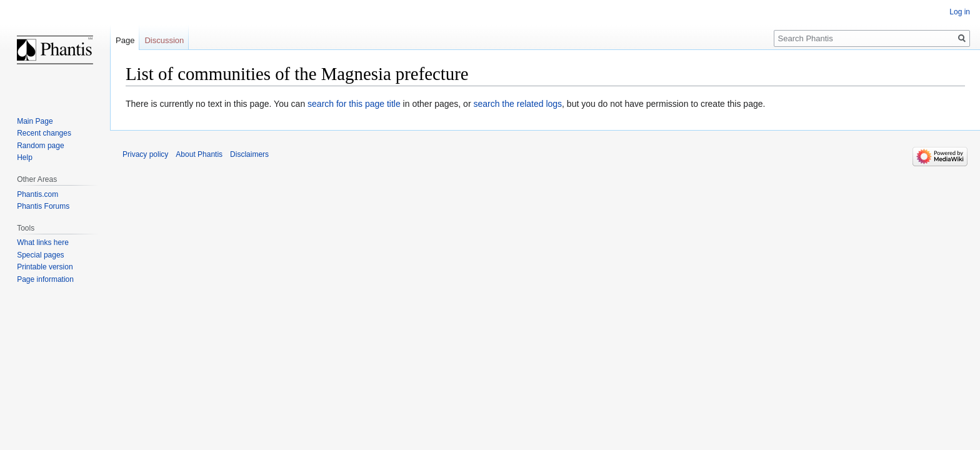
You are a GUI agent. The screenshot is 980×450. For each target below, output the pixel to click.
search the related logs (517, 104)
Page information (45, 279)
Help (25, 157)
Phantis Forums (43, 206)
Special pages (40, 255)
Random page (40, 146)
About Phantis (199, 154)
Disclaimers (249, 154)
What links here (43, 242)
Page (125, 40)
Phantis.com (37, 194)
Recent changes (44, 133)
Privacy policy (145, 154)
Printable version (45, 267)
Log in (960, 12)
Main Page (35, 121)
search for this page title (354, 104)
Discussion (164, 40)
